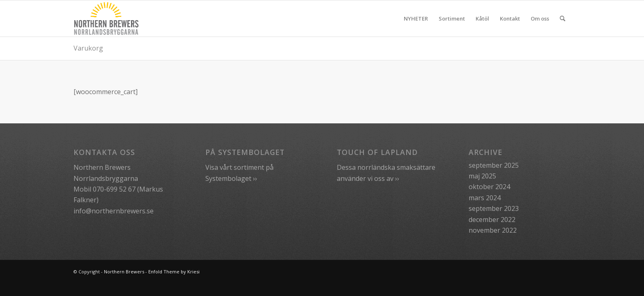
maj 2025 (482, 176)
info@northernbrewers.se (114, 211)
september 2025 (494, 165)
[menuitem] (416, 18)
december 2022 (492, 220)
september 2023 (494, 208)
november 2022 (493, 230)
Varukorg (88, 48)
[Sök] (562, 18)
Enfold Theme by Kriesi (174, 272)
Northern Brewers (124, 272)
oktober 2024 (489, 187)
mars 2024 (485, 198)
